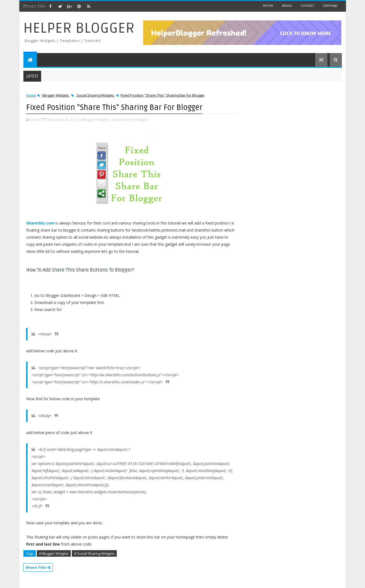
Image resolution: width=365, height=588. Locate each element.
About (287, 6)
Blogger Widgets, (96, 119)
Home (268, 6)
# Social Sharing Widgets (94, 553)
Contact (307, 6)
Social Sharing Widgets (95, 95)
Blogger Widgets (56, 95)
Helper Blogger (79, 28)
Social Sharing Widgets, (130, 119)
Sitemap (330, 6)
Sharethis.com (40, 223)
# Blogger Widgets (54, 553)
